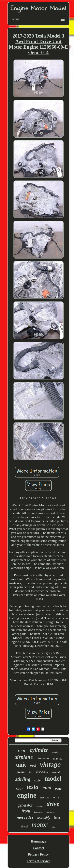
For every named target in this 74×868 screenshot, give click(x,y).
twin (58, 789)
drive (53, 804)
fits (30, 772)
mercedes (25, 817)
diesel (25, 827)
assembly (44, 818)
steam (21, 772)
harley (19, 789)
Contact (38, 848)
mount (56, 772)
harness (38, 812)
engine (27, 795)
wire (56, 797)
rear (22, 750)
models (40, 806)
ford (33, 766)
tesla (33, 787)
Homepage (38, 841)
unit (21, 765)
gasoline (55, 752)
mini (47, 788)
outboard (51, 812)
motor (40, 824)
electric (42, 771)
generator (25, 805)
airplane (24, 757)
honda (45, 797)
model (53, 778)
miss (54, 827)
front (26, 811)
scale (37, 780)
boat (57, 818)
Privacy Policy (38, 854)
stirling (23, 779)
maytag (58, 758)
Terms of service (38, 861)
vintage (50, 765)
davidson (43, 758)
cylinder (39, 750)
